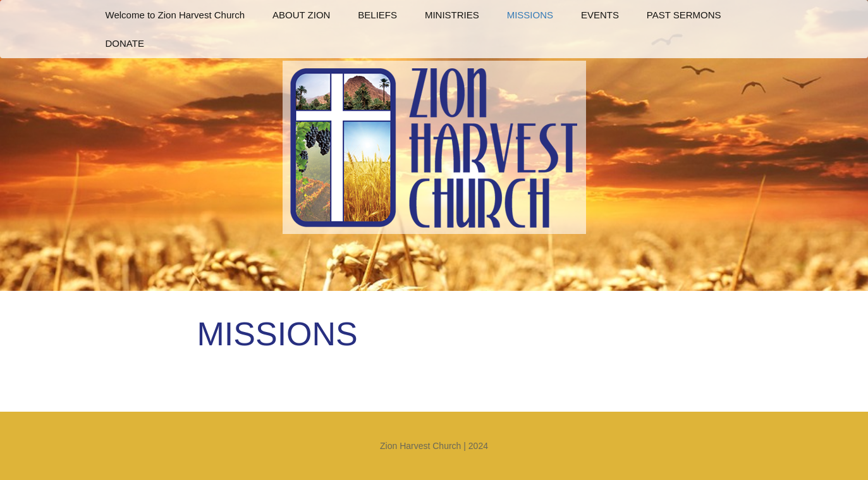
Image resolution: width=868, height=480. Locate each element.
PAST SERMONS (684, 15)
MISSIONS (530, 15)
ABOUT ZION (301, 15)
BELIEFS (377, 15)
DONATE (125, 43)
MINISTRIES (452, 15)
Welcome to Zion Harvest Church (175, 15)
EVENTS (600, 15)
